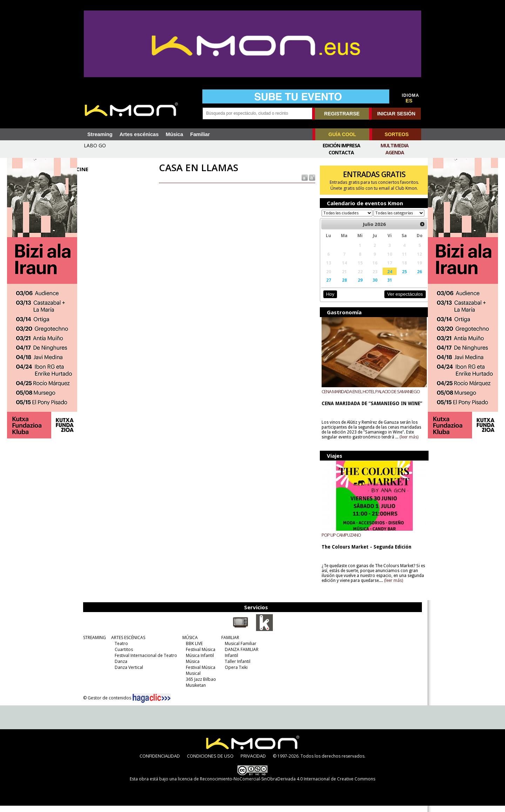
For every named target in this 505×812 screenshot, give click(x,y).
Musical (192, 680)
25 (399, 278)
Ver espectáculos (399, 301)
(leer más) (407, 444)
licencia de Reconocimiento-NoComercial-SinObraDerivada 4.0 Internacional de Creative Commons (277, 785)
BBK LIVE (193, 650)
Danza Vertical (128, 674)
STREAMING (93, 644)
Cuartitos (123, 656)
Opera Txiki (235, 674)
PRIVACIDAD (253, 762)
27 (326, 287)
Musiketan (195, 692)
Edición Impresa (341, 145)
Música (174, 134)
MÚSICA (189, 644)
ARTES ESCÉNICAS (127, 644)
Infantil (230, 662)
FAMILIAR (229, 644)
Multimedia (395, 145)
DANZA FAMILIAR (241, 656)
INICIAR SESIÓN (396, 114)
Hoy (328, 301)
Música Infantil (199, 662)
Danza (120, 668)
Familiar (200, 134)
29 (357, 287)
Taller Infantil (237, 668)
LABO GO (95, 145)
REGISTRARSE (342, 114)
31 (385, 287)
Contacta (341, 152)
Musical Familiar (240, 650)
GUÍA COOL (342, 134)
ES (409, 101)
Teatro (120, 650)
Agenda (395, 152)
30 (371, 287)
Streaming (100, 134)
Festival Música (200, 656)
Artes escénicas (139, 134)
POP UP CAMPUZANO (339, 541)
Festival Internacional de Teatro (145, 662)
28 (341, 287)
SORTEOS (397, 134)
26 (414, 278)
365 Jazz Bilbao (200, 686)
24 (385, 278)
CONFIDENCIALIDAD (160, 762)
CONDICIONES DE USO (210, 762)
